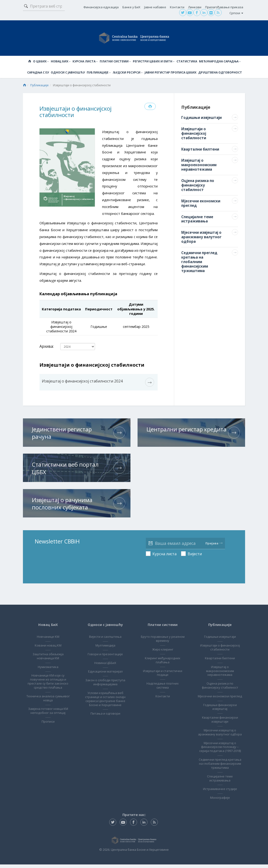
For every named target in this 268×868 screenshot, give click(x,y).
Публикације (39, 86)
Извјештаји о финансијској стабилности (220, 643)
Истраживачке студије (220, 793)
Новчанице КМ (48, 632)
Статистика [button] (186, 62)
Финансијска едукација (101, 7)
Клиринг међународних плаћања (163, 656)
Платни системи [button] (116, 62)
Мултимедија (105, 641)
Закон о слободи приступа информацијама (105, 678)
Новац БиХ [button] (62, 62)
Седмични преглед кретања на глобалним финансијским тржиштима (220, 767)
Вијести (195, 550)
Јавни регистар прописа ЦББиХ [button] (170, 73)
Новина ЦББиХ (105, 658)
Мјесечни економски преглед (220, 694)
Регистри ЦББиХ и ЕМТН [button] (154, 62)
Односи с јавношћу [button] (69, 73)
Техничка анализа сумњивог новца (48, 694)
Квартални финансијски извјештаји (220, 719)
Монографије (220, 801)
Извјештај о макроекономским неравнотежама (220, 666)
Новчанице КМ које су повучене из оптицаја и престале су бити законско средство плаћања (48, 677)
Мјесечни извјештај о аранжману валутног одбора (220, 734)
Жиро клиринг (163, 645)
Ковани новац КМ (48, 641)
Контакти (177, 7)
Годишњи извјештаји (220, 632)
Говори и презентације (105, 650)
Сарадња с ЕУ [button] (39, 73)
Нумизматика (48, 662)
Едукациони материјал (105, 667)
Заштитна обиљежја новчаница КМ (48, 652)
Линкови (195, 7)
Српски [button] (236, 13)
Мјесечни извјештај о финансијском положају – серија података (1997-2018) (220, 751)
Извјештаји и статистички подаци (163, 668)
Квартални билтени (220, 654)
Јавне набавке (155, 7)
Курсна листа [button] (87, 62)
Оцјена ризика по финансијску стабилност (220, 681)
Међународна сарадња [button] (219, 62)
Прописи (48, 717)
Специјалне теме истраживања (220, 782)
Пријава (214, 539)
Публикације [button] (99, 73)
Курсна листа (164, 550)
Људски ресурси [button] (128, 73)
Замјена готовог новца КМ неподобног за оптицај (48, 706)
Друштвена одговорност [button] (219, 73)
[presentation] (182, 561)
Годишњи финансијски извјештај (220, 706)
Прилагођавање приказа (224, 7)
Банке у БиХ (131, 7)
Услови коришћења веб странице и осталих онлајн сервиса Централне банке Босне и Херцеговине (105, 694)
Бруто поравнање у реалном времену (163, 634)
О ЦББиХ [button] (43, 62)
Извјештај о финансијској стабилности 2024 (82, 382)
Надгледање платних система (163, 681)
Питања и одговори (105, 709)
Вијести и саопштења (105, 632)
